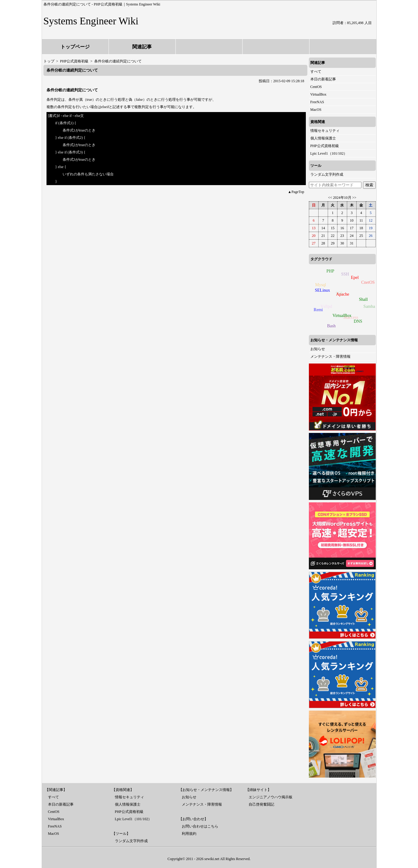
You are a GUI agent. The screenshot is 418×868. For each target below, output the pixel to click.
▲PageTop (296, 192)
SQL (338, 294)
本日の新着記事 (323, 79)
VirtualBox (318, 94)
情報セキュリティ (325, 131)
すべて (316, 72)
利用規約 (189, 834)
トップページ (75, 47)
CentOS (316, 87)
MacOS (316, 110)
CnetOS (368, 283)
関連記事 (142, 47)
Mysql (320, 285)
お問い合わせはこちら (200, 826)
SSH (344, 275)
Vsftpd (325, 307)
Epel (355, 277)
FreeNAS (317, 102)
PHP (330, 271)
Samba (369, 307)
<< (330, 198)
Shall (364, 299)
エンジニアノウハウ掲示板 (271, 797)
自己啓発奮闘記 (261, 804)
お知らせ (318, 349)
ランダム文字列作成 (327, 174)
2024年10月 (342, 198)
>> (354, 198)
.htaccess (350, 318)
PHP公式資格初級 (325, 146)
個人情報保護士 (323, 138)
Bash (331, 326)
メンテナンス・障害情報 (330, 357)
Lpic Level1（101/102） (329, 153)
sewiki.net (212, 859)
